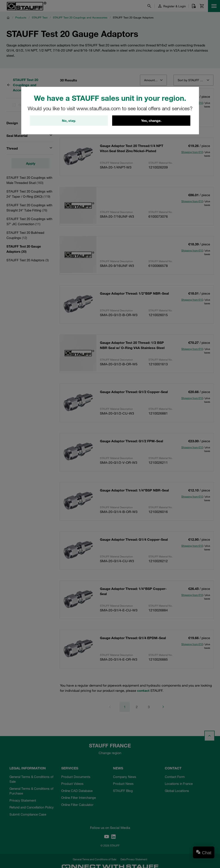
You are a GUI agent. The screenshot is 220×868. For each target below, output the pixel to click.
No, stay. (69, 121)
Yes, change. (151, 121)
